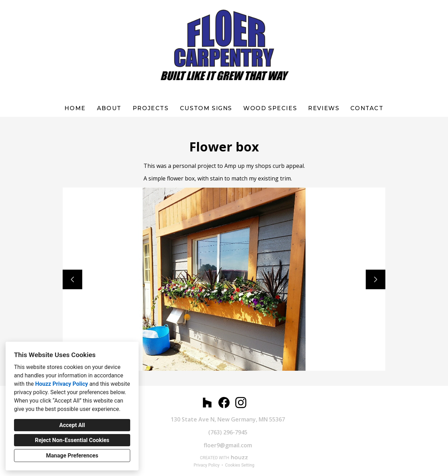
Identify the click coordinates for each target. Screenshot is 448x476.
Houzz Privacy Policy (61, 384)
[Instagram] (241, 403)
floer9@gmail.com (228, 445)
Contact (367, 108)
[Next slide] (376, 279)
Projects (151, 108)
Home (75, 108)
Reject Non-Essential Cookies (72, 440)
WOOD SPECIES (270, 108)
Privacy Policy (206, 465)
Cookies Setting (240, 465)
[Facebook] (224, 403)
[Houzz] (207, 403)
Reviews (324, 108)
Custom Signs (206, 108)
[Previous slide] (72, 279)
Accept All (72, 425)
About (109, 108)
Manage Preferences (72, 456)
